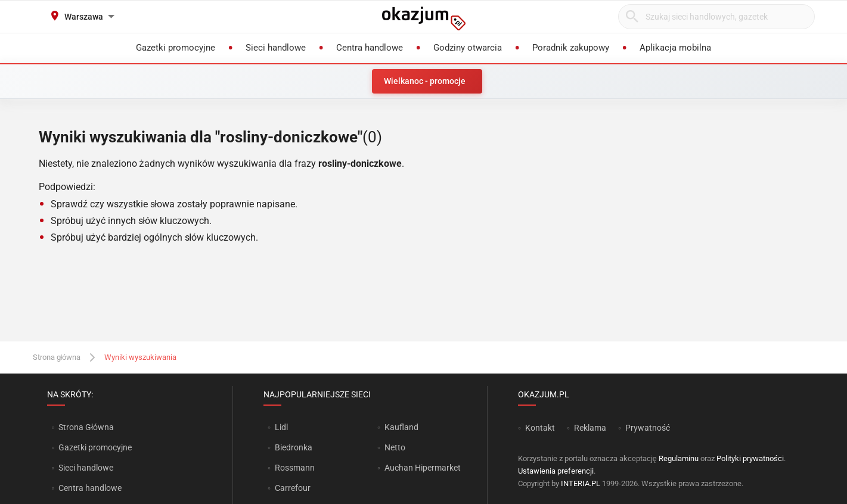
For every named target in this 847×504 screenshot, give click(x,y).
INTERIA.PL (581, 483)
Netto (395, 447)
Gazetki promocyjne (95, 447)
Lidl (281, 427)
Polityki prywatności (750, 458)
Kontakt (540, 428)
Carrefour (293, 488)
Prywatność (648, 428)
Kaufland (401, 427)
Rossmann (295, 468)
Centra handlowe (90, 488)
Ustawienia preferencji (556, 471)
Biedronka (294, 447)
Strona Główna (86, 427)
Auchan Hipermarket (423, 468)
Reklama (590, 428)
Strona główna (57, 357)
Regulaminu (679, 458)
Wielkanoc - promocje (425, 81)
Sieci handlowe (86, 468)
